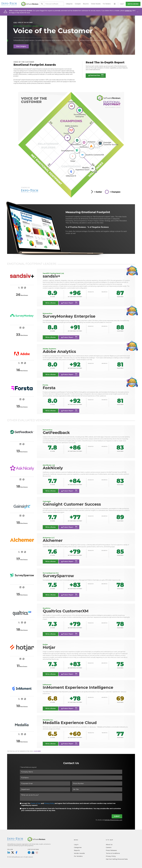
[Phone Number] (97, 784)
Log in (76, 845)
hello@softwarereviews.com (113, 820)
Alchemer (53, 540)
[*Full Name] (71, 778)
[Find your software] (54, 4)
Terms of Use (36, 803)
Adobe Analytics (59, 351)
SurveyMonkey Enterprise (69, 316)
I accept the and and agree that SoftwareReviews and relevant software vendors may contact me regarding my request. (68, 804)
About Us (86, 4)
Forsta (49, 388)
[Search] (42, 4)
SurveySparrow (58, 576)
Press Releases (111, 850)
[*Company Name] (71, 772)
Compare (78, 4)
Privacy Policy (49, 803)
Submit (117, 816)
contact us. (128, 11)
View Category (21, 46)
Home (15, 23)
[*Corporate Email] (45, 784)
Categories (69, 4)
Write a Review (133, 4)
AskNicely (53, 468)
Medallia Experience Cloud (70, 723)
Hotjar (49, 647)
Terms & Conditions (113, 853)
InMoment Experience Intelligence (78, 687)
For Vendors (107, 4)
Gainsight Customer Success (72, 504)
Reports (77, 850)
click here (37, 751)
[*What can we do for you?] (71, 797)
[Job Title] (97, 789)
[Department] (45, 789)
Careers (109, 848)
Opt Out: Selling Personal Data (117, 859)
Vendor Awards (96, 4)
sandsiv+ (51, 276)
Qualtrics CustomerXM (66, 611)
